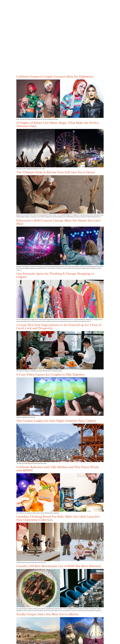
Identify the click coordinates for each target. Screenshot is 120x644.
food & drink (55, 72)
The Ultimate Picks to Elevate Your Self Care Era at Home (56, 172)
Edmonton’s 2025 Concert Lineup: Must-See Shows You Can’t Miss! (58, 222)
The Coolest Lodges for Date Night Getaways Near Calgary (56, 421)
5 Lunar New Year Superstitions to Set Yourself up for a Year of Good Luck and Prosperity (59, 327)
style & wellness (85, 72)
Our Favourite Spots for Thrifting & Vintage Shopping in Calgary (55, 275)
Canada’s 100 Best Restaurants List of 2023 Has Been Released (59, 566)
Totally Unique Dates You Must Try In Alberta (47, 614)
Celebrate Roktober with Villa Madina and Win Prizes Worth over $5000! (58, 469)
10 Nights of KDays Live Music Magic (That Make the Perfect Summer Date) (58, 124)
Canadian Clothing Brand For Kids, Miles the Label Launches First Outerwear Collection (58, 518)
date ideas (44, 72)
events (66, 72)
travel (74, 72)
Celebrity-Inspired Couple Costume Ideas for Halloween (55, 77)
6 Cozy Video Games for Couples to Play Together (51, 375)
